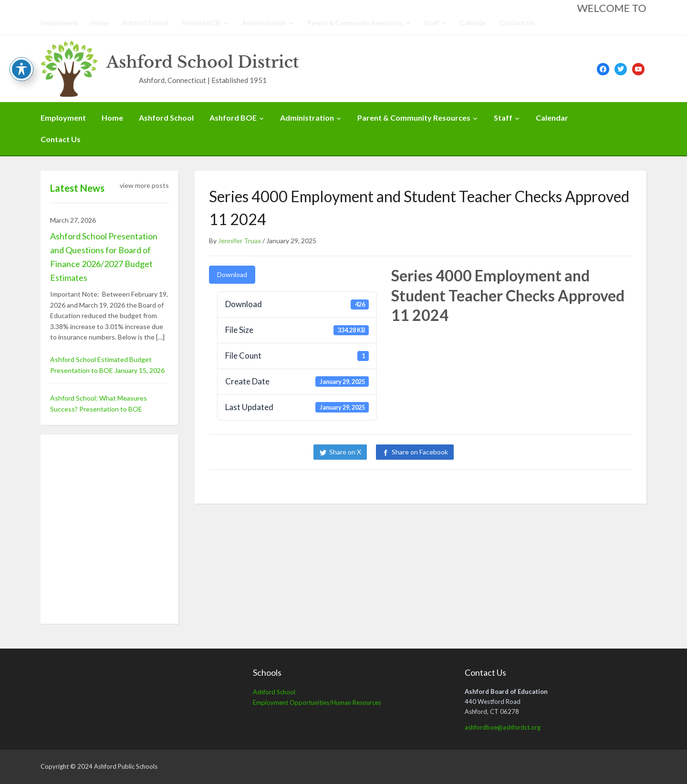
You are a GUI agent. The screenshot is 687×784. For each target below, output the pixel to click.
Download (232, 274)
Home (100, 23)
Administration (264, 23)
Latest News (77, 188)
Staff (432, 23)
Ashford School (145, 23)
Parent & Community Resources (355, 23)
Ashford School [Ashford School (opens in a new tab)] (274, 692)
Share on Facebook (420, 452)
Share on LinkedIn (495, 452)
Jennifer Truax (239, 241)
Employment (59, 23)
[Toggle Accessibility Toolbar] (21, 69)
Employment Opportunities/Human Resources (317, 702)
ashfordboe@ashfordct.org (503, 727)
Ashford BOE (201, 23)
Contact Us (517, 23)
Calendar (473, 23)
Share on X (345, 452)
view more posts (144, 185)
